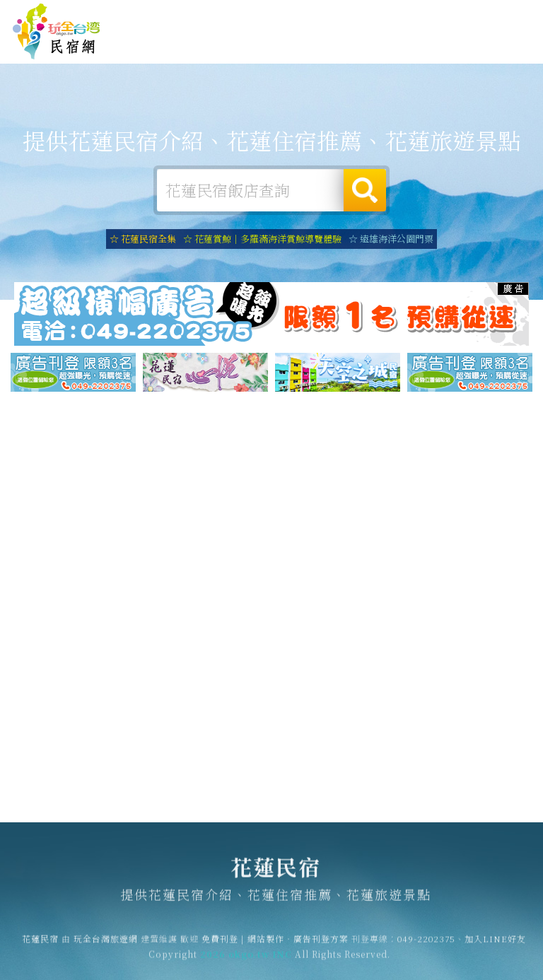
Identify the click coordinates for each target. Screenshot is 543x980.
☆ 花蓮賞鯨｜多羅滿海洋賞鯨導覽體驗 (262, 239)
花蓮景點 (467, 57)
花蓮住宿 (204, 45)
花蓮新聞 (423, 55)
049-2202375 (426, 944)
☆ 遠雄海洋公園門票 (391, 239)
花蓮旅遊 (291, 47)
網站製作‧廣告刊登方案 (411, 15)
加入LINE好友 (495, 944)
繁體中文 (499, 14)
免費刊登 (339, 15)
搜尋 (365, 190)
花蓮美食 (335, 49)
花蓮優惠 (379, 52)
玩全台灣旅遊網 (283, 15)
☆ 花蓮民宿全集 (143, 239)
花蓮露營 (247, 45)
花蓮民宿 (57, 32)
